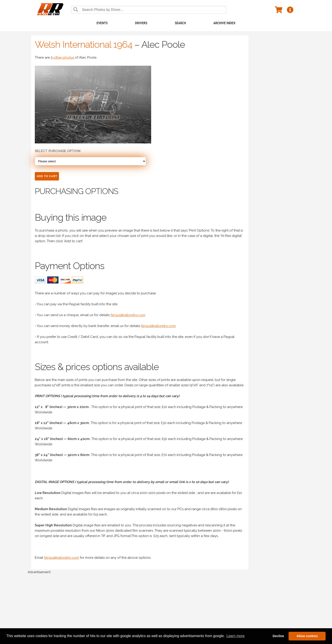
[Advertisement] (161, 611)
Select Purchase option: (58, 151)
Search (180, 23)
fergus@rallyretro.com (128, 315)
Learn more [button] (236, 636)
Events (102, 23)
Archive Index (225, 23)
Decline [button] (278, 636)
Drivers (141, 23)
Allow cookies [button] (307, 636)
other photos (64, 57)
